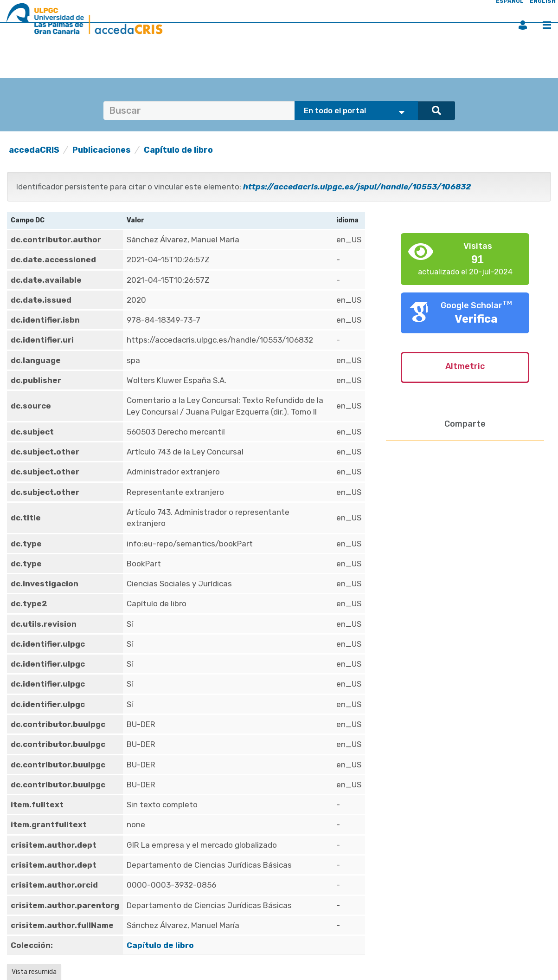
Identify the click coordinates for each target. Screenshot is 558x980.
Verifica (476, 319)
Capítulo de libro (178, 150)
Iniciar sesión (523, 25)
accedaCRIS (34, 150)
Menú (547, 25)
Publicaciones (102, 150)
